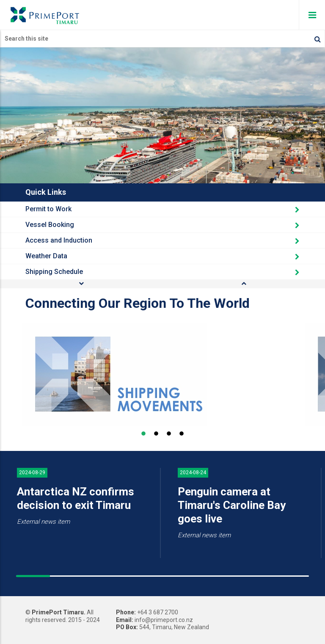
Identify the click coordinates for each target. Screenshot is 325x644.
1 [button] (143, 434)
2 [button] (156, 434)
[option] (162, 374)
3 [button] (169, 434)
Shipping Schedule (162, 272)
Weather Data (162, 256)
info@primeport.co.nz (164, 620)
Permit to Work (162, 209)
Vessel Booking (162, 225)
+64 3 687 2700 (158, 612)
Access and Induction (162, 240)
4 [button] (182, 434)
